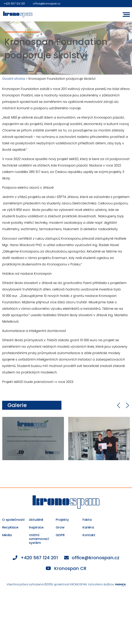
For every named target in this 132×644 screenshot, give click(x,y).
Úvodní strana (14, 79)
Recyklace (10, 527)
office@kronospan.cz (47, 3)
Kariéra (88, 527)
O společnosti (13, 520)
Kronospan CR (66, 569)
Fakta (87, 520)
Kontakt (89, 535)
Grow (60, 527)
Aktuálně (36, 520)
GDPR (60, 535)
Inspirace (36, 527)
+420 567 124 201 (14, 3)
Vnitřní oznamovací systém (39, 539)
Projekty (62, 520)
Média (7, 535)
